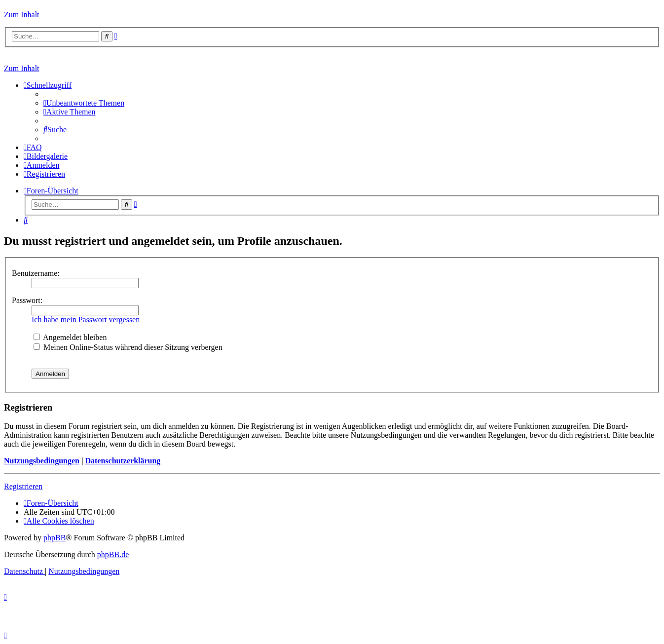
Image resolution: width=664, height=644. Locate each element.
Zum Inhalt (22, 15)
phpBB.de (113, 554)
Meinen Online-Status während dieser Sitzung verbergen (128, 347)
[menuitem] (84, 103)
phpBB (55, 538)
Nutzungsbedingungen (42, 461)
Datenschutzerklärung (123, 461)
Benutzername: (36, 273)
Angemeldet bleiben (70, 337)
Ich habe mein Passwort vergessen (86, 320)
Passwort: (27, 300)
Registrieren (23, 486)
